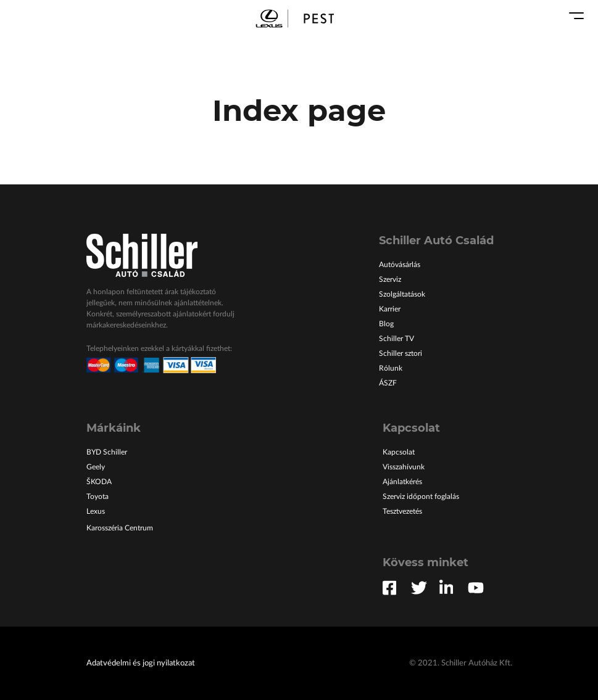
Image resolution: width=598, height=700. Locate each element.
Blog (386, 324)
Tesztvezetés (402, 511)
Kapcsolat (399, 452)
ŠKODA (99, 482)
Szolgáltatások (402, 294)
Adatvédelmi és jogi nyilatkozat (141, 663)
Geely (96, 467)
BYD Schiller (107, 452)
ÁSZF (388, 383)
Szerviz (390, 279)
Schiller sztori (401, 353)
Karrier (390, 309)
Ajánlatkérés (402, 482)
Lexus (96, 511)
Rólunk (391, 368)
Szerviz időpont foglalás (421, 496)
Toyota (98, 496)
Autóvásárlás (400, 265)
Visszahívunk (404, 467)
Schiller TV (397, 339)
